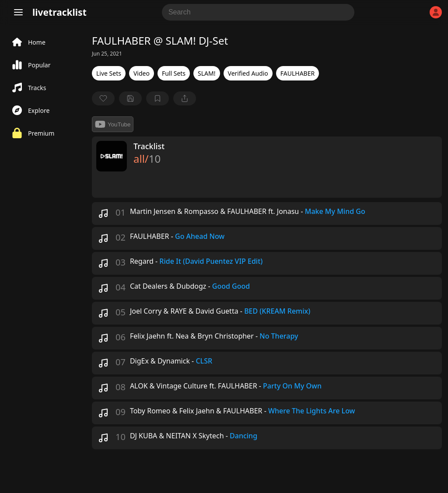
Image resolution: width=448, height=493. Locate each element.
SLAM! (206, 73)
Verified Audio (248, 73)
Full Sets (174, 73)
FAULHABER (297, 73)
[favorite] (103, 98)
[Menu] (18, 12)
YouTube (113, 124)
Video (142, 73)
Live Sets (109, 73)
